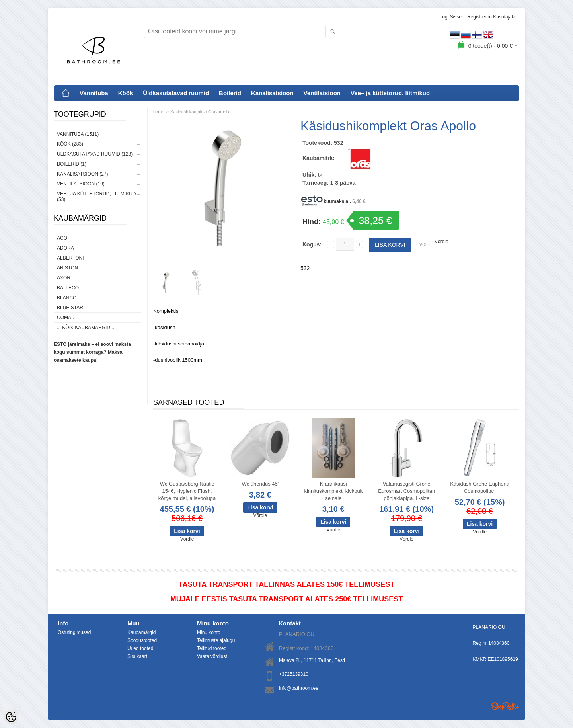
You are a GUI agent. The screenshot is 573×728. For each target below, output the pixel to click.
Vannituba (94, 93)
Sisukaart (137, 656)
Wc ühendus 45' (260, 484)
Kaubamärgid (141, 632)
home (159, 112)
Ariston (67, 268)
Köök (126, 93)
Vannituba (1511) (78, 134)
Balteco (68, 288)
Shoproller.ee (505, 706)
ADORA (65, 248)
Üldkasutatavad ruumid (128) (95, 154)
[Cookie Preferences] (11, 717)
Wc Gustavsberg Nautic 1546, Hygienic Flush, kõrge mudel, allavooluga (187, 491)
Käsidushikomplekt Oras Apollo (201, 112)
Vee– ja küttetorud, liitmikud (390, 93)
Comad (66, 318)
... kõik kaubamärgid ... (86, 328)
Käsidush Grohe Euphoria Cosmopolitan (480, 487)
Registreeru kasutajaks (492, 17)
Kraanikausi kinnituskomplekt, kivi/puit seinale (333, 491)
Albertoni (70, 258)
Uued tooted (140, 648)
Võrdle (441, 242)
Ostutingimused (74, 632)
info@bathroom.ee (299, 688)
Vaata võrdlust (212, 656)
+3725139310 (294, 674)
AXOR (64, 278)
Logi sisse (451, 17)
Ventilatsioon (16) (81, 184)
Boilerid (230, 93)
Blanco (67, 298)
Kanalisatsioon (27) (82, 174)
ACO (62, 238)
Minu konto (209, 632)
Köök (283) (70, 144)
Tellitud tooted (212, 648)
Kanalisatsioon (272, 93)
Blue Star (70, 308)
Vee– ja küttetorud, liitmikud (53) (96, 197)
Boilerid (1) (72, 164)
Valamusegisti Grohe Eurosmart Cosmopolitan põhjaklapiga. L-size (406, 491)
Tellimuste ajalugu (216, 640)
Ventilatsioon (322, 93)
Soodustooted (142, 640)
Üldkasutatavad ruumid (176, 93)
